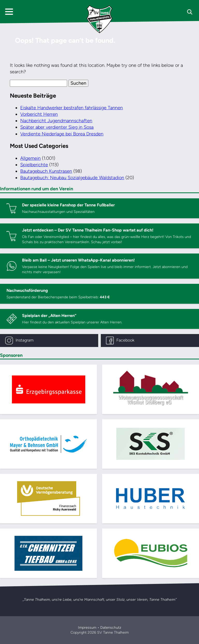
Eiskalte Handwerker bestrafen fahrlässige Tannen (72, 108)
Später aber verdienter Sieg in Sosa (57, 127)
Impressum (87, 628)
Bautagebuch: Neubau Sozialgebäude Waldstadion (72, 178)
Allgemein (30, 158)
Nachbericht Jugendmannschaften (56, 121)
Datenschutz (111, 628)
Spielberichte (34, 165)
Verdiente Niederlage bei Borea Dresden (62, 134)
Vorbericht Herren (39, 114)
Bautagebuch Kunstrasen (46, 171)
